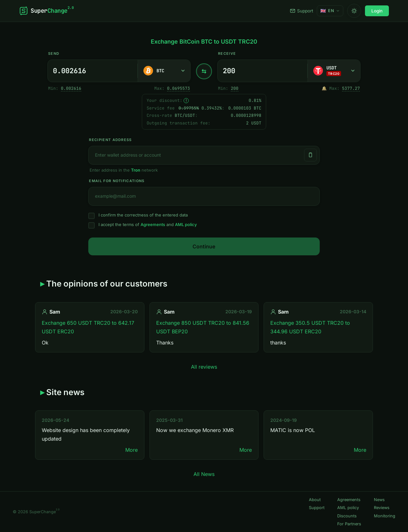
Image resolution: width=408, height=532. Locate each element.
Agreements (153, 224)
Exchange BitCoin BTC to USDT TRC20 (204, 42)
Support (302, 11)
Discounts (347, 516)
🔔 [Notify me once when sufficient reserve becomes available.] (324, 88)
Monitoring (385, 516)
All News (204, 474)
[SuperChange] (46, 11)
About (315, 500)
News (379, 500)
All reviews (204, 367)
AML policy (186, 224)
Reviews (382, 508)
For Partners (349, 524)
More (131, 450)
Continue (204, 246)
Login (377, 11)
